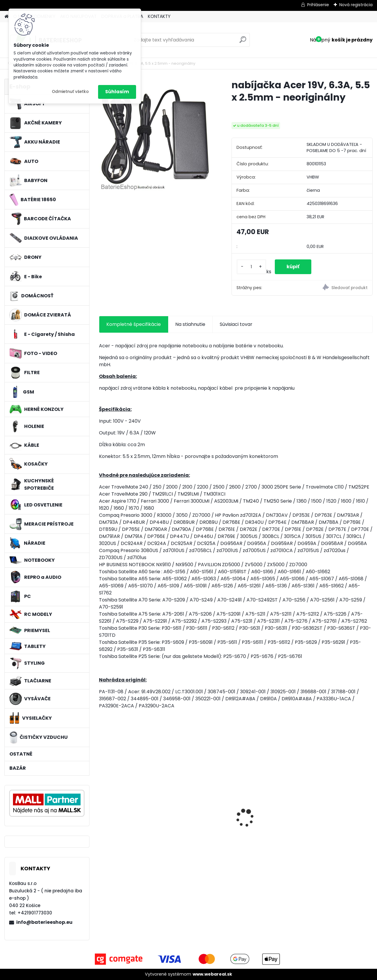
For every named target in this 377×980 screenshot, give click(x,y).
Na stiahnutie (190, 324)
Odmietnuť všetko (70, 92)
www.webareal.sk (212, 974)
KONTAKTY (159, 16)
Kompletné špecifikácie (134, 324)
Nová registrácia (356, 5)
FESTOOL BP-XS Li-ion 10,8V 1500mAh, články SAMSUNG (337, 818)
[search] (243, 42)
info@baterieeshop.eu (44, 922)
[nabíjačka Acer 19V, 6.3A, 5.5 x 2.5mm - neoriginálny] (156, 136)
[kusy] (251, 267)
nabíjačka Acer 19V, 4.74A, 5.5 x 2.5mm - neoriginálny (126, 815)
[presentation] (102, 808)
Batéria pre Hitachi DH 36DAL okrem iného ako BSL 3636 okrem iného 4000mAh (199, 817)
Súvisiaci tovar (236, 324)
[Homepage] (6, 17)
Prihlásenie (318, 5)
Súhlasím (117, 92)
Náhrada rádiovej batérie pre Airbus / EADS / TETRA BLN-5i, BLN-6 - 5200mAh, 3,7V (271, 817)
